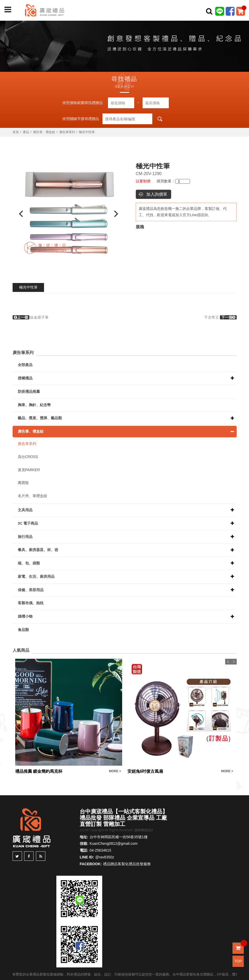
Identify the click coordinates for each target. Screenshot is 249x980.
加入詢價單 (157, 194)
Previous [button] (18, 214)
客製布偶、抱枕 (31, 603)
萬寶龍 (23, 483)
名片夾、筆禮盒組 (33, 496)
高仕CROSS (28, 457)
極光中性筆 (28, 287)
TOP (238, 961)
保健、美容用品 (31, 590)
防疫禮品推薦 (29, 391)
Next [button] (119, 214)
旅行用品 (25, 537)
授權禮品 (25, 378)
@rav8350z (105, 857)
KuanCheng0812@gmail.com (114, 843)
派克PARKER (29, 470)
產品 (26, 132)
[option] (69, 214)
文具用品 (25, 510)
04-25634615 (101, 850)
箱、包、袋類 (29, 563)
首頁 (16, 132)
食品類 (23, 630)
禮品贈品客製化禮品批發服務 (127, 864)
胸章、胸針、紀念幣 (34, 405)
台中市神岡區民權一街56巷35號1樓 (119, 837)
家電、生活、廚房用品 (36, 576)
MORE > (115, 771)
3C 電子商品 (28, 523)
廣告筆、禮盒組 (44, 132)
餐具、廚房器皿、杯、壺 (38, 550)
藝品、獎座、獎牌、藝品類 (40, 418)
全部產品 (25, 365)
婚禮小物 (25, 616)
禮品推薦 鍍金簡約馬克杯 (39, 771)
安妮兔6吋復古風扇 (145, 771)
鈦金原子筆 (31, 317)
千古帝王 (220, 317)
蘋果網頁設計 (144, 830)
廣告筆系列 (67, 132)
